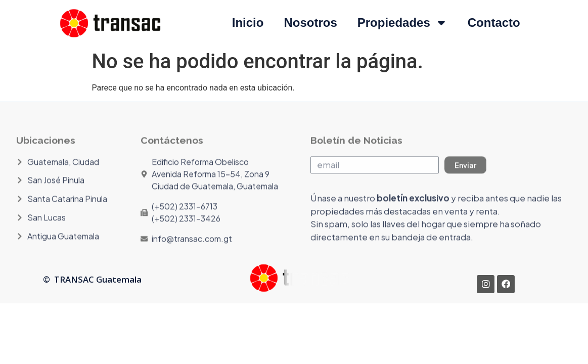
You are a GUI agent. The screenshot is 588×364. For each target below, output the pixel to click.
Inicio (248, 22)
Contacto (494, 22)
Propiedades (402, 23)
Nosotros (310, 22)
